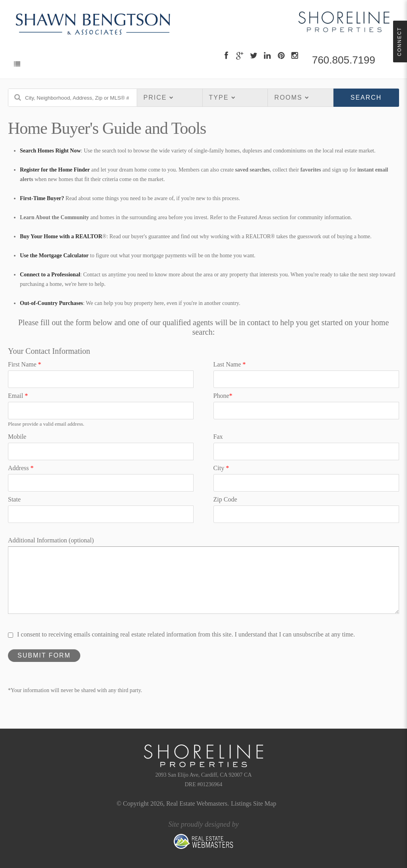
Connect (399, 41)
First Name (25, 364)
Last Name (230, 364)
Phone (223, 396)
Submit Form (44, 655)
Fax (218, 437)
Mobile (17, 437)
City (221, 468)
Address (21, 468)
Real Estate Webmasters (197, 803)
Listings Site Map (254, 803)
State (14, 499)
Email (18, 396)
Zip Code (225, 499)
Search (366, 97)
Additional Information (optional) (51, 540)
